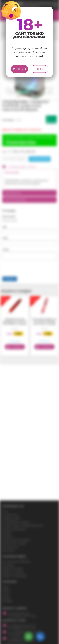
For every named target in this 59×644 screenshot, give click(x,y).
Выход (39, 69)
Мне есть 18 (19, 69)
